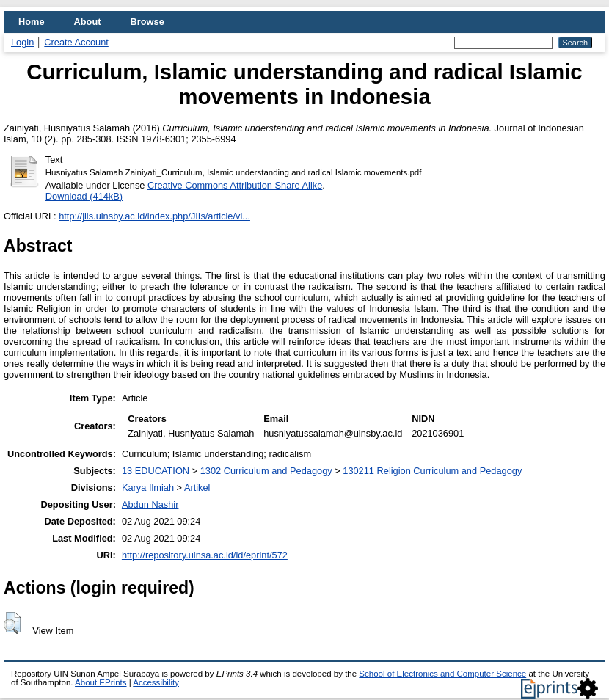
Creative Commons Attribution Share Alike (235, 185)
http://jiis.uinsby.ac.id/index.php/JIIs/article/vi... (154, 216)
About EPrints (101, 682)
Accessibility (156, 682)
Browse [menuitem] (147, 22)
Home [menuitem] (32, 22)
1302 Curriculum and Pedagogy (266, 471)
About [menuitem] (88, 22)
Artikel (197, 488)
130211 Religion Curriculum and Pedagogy (432, 471)
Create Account (76, 42)
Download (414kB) (84, 196)
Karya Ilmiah (148, 488)
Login (22, 42)
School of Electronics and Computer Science (442, 674)
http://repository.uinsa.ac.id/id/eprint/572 (205, 555)
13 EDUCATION (156, 471)
